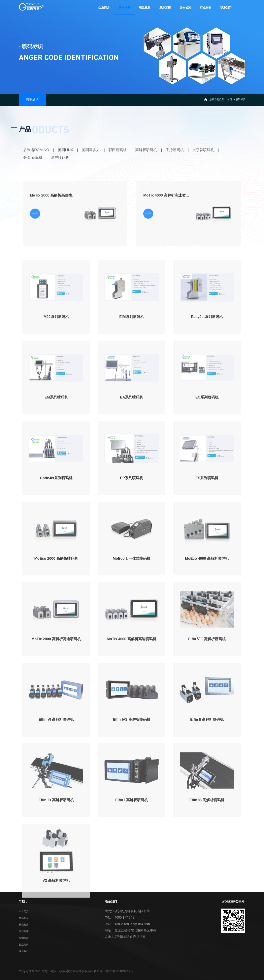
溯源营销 (24, 931)
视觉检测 (24, 925)
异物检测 (24, 938)
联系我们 (24, 951)
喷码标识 (24, 918)
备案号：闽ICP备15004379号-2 (113, 971)
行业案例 (24, 945)
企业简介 (24, 911)
